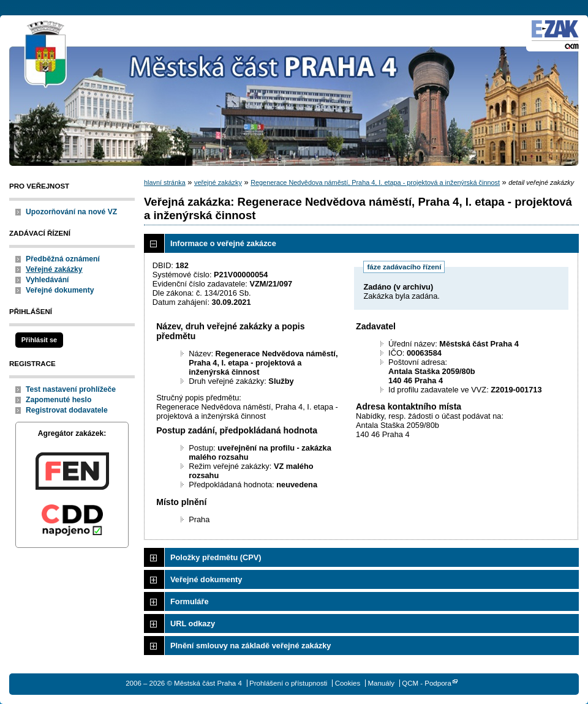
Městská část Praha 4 (46, 55)
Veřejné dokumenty (60, 290)
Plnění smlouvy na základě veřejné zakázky (251, 646)
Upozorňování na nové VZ (71, 212)
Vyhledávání (47, 280)
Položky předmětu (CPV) (216, 557)
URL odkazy (193, 623)
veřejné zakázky (218, 182)
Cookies (348, 683)
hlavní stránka (165, 182)
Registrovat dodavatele (67, 410)
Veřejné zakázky (54, 269)
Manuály (381, 683)
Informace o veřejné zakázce (223, 243)
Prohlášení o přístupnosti (288, 683)
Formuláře (190, 601)
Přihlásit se (39, 340)
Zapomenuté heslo (58, 400)
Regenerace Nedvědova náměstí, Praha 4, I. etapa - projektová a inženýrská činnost (375, 182)
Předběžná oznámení (63, 259)
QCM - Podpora (427, 683)
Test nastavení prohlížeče (71, 389)
